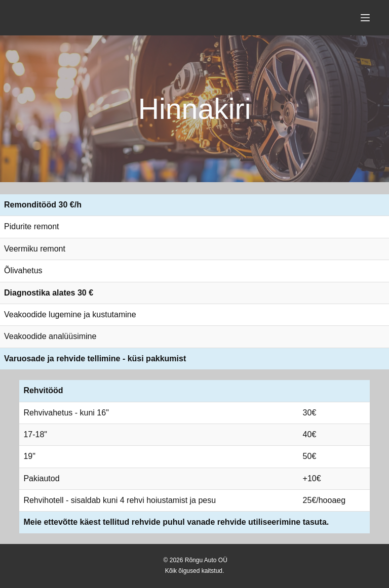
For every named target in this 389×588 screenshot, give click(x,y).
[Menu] (365, 18)
